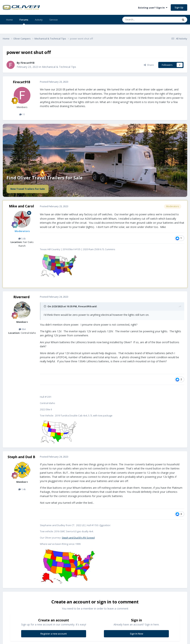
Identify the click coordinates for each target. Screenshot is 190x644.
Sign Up (179, 7)
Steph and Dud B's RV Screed (78, 538)
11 (22, 114)
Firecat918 (27, 63)
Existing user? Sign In (153, 8)
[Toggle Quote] (45, 306)
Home (9, 20)
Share (149, 65)
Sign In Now (136, 634)
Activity (39, 20)
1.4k (22, 489)
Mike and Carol (21, 206)
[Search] (142, 20)
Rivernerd (21, 297)
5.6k (22, 239)
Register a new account (54, 634)
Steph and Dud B (21, 457)
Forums (24, 21)
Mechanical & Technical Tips (59, 67)
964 (22, 329)
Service (54, 20)
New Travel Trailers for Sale (28, 189)
